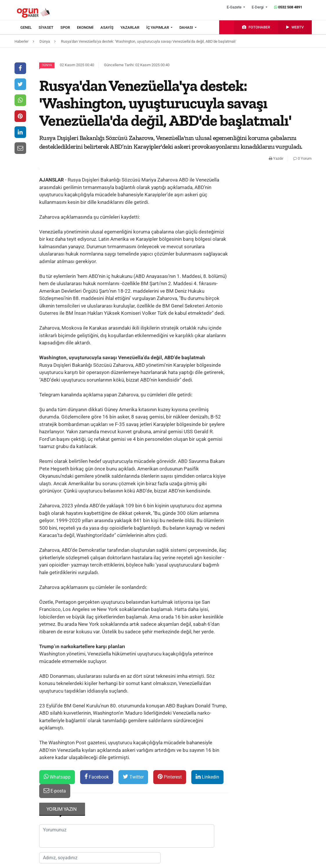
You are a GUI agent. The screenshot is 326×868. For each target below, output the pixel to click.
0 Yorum (302, 158)
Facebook (97, 777)
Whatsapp (57, 777)
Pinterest (170, 777)
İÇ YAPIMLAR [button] (158, 27)
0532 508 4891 (288, 7)
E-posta (55, 791)
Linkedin (207, 777)
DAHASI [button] (187, 27)
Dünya (47, 65)
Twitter (133, 777)
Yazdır (276, 158)
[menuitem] (29, 28)
